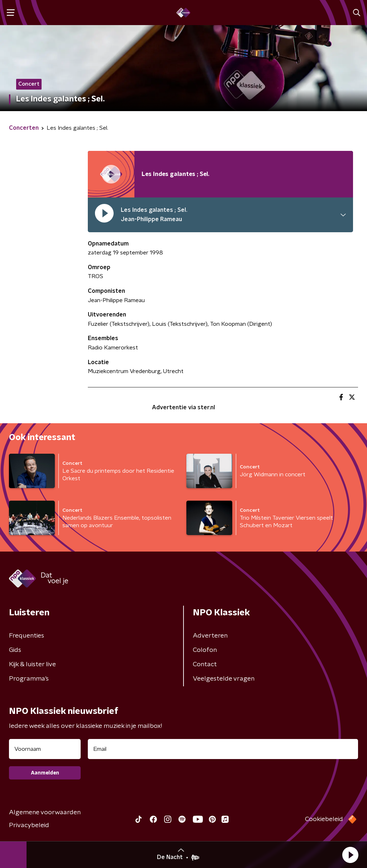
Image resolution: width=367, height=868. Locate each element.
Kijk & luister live (32, 664)
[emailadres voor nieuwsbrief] (223, 749)
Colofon (205, 650)
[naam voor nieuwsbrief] (45, 749)
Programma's (29, 679)
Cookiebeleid (324, 819)
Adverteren (210, 636)
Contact (205, 664)
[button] (350, 855)
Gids (15, 650)
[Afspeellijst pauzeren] (111, 174)
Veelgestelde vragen (224, 679)
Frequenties (27, 636)
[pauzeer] (104, 215)
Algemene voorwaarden (45, 812)
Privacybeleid (29, 825)
